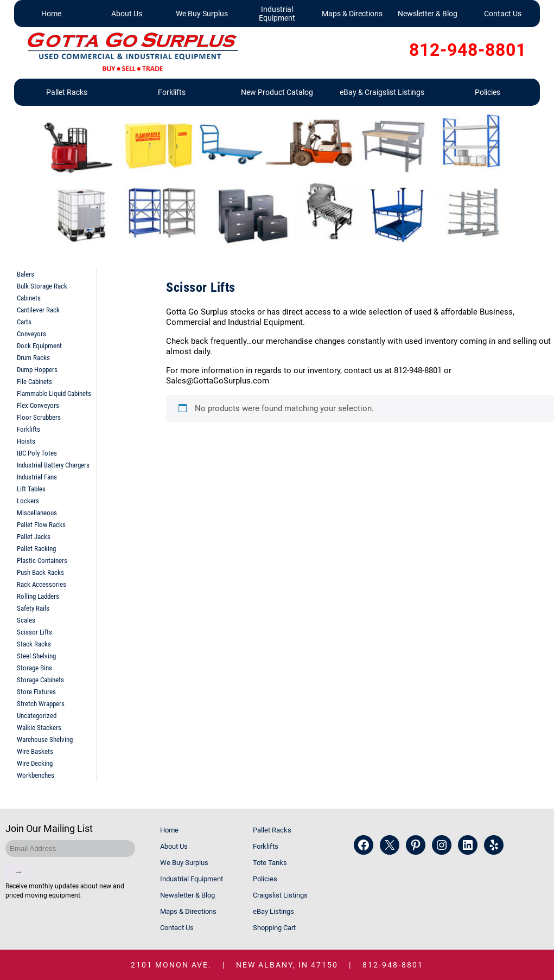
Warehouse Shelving (45, 739)
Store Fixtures (36, 692)
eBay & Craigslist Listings (382, 92)
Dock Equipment (39, 346)
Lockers (28, 501)
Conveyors (31, 334)
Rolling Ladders (38, 596)
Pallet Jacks (34, 537)
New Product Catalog (277, 92)
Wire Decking (35, 763)
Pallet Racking (36, 549)
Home (51, 14)
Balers (26, 274)
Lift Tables (31, 489)
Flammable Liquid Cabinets (54, 393)
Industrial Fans (37, 477)
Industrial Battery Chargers (53, 465)
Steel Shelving (36, 656)
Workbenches (36, 775)
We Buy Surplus (202, 14)
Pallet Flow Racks (41, 525)
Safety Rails (33, 608)
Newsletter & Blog (428, 14)
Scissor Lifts (34, 632)
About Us (127, 14)
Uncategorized (37, 716)
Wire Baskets (35, 751)
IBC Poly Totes (37, 453)
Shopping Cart (274, 928)
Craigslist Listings (280, 895)
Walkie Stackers (39, 728)
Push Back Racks (40, 572)
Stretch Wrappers (41, 704)
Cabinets (29, 298)
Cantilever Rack (38, 310)
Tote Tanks (270, 863)
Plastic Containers (42, 561)
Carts (24, 322)
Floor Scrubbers (39, 417)
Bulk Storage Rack (42, 286)
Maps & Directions (352, 14)
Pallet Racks (67, 92)
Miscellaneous (37, 513)
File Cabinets (34, 382)
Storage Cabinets (40, 680)
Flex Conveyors (38, 405)
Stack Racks (34, 644)
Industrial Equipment (277, 14)
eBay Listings (273, 911)
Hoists (26, 441)
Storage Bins (34, 668)
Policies (488, 92)
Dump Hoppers (37, 370)
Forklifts (172, 92)
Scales (26, 620)
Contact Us (503, 14)
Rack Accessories (42, 584)
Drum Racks (33, 358)
